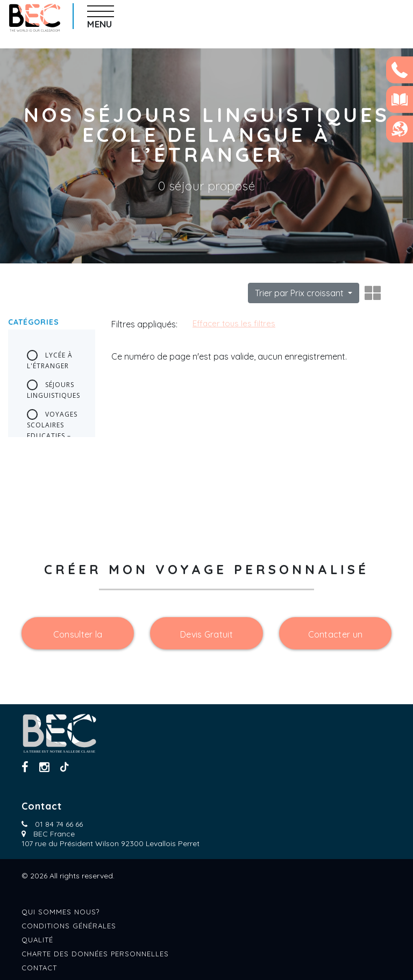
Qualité (37, 940)
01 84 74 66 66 (59, 824)
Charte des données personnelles (95, 954)
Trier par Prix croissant (300, 293)
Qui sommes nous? (60, 912)
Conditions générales (69, 926)
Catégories (34, 322)
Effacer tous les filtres (234, 323)
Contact (39, 968)
